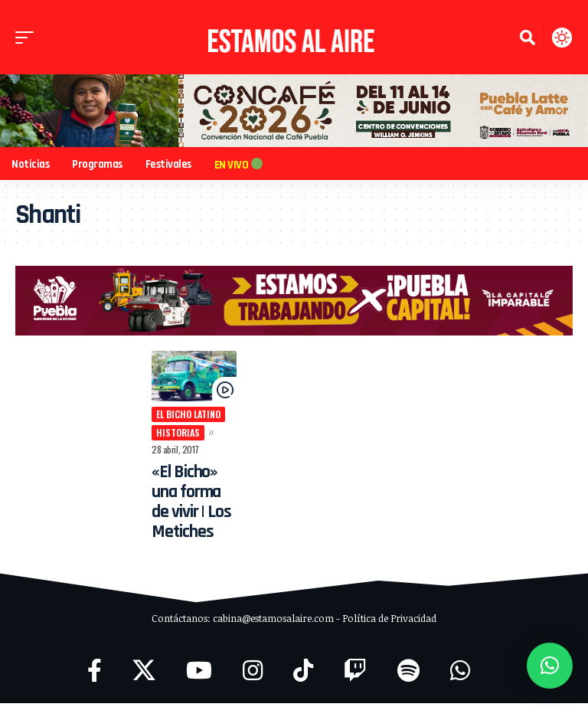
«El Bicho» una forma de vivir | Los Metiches (186, 506)
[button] (28, 38)
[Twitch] (355, 674)
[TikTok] (303, 674)
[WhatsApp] (460, 674)
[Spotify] (408, 674)
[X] (144, 674)
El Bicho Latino (179, 418)
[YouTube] (199, 674)
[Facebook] (95, 674)
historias (169, 436)
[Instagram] (253, 674)
